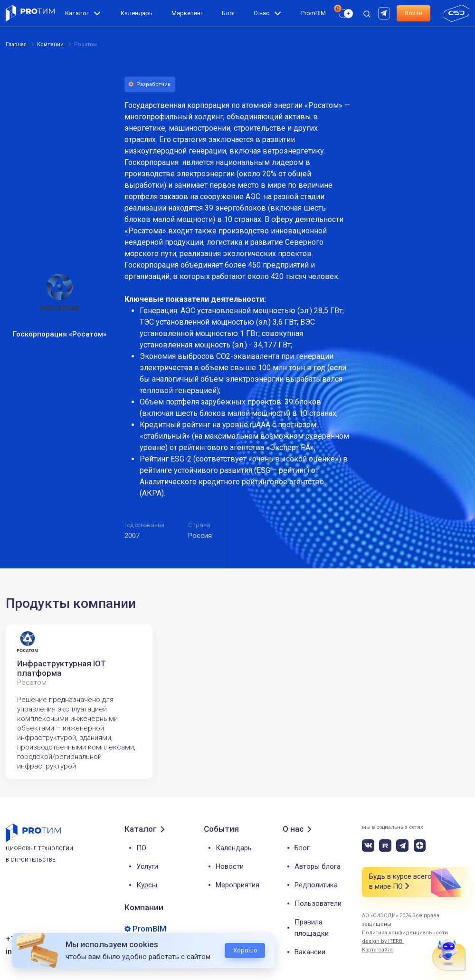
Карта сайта (377, 950)
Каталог (77, 13)
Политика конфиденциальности (405, 933)
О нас (261, 13)
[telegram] (402, 845)
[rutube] (385, 13)
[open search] (367, 13)
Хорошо (245, 950)
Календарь (137, 13)
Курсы (147, 885)
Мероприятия (237, 885)
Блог (229, 13)
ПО (141, 848)
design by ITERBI (383, 941)
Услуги (147, 866)
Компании (144, 907)
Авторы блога (318, 866)
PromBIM (313, 13)
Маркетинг (187, 13)
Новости (230, 866)
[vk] (368, 845)
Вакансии (310, 952)
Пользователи (318, 903)
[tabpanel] (79, 702)
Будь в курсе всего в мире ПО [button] (400, 882)
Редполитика (316, 885)
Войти (413, 13)
